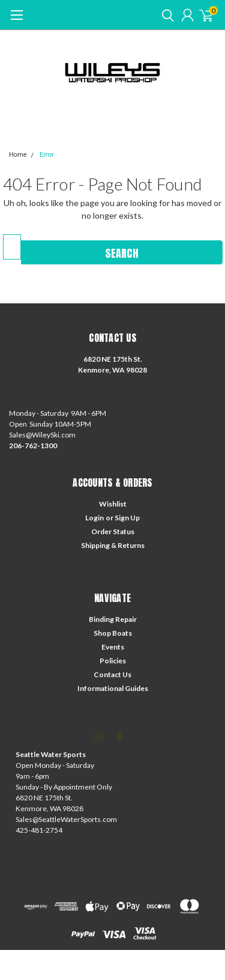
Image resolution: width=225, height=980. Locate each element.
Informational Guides (113, 688)
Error (47, 155)
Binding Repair (113, 619)
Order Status (113, 531)
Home (18, 155)
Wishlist (113, 504)
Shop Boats (113, 633)
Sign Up (127, 518)
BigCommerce (77, 886)
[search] (165, 15)
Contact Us (112, 674)
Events (113, 647)
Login (94, 518)
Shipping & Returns (113, 545)
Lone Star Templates (167, 886)
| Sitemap (155, 876)
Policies (113, 661)
